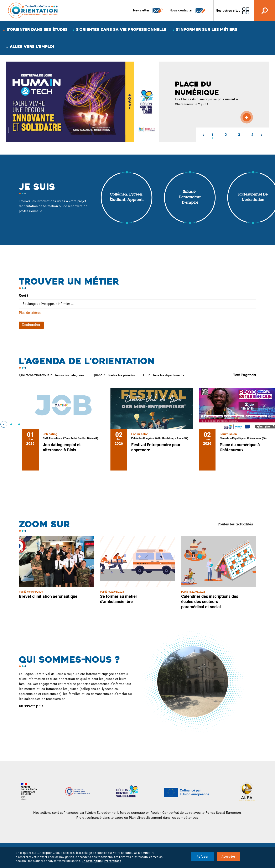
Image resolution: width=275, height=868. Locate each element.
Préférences (113, 861)
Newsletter (148, 11)
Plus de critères (30, 313)
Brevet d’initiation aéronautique (48, 596)
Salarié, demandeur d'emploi (190, 197)
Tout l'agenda (245, 375)
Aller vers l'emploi (32, 46)
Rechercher (31, 325)
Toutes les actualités (235, 525)
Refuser (203, 857)
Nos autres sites (228, 11)
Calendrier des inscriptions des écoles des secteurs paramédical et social (210, 602)
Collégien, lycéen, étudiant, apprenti (127, 197)
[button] (203, 135)
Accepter (229, 857)
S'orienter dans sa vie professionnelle (121, 29)
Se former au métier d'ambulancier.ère (119, 599)
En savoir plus (31, 706)
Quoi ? (24, 295)
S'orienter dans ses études (37, 29)
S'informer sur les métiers (207, 29)
